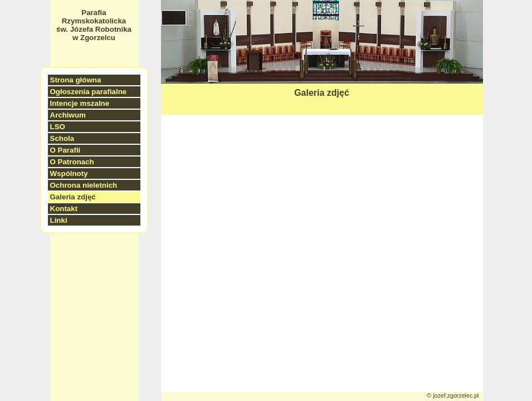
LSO (58, 127)
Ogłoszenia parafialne (89, 92)
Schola (62, 138)
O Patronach (72, 162)
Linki (59, 220)
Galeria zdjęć (73, 197)
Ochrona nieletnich (84, 185)
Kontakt (64, 209)
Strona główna (76, 80)
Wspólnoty (69, 173)
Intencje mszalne (80, 103)
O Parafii (65, 150)
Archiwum (68, 115)
